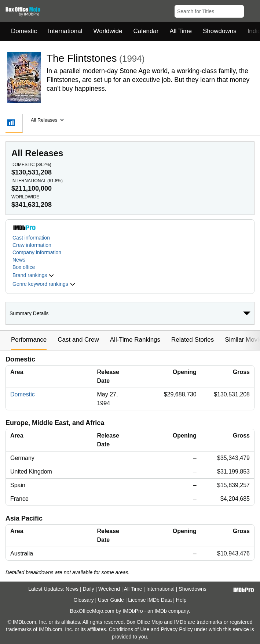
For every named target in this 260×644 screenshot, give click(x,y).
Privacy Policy (177, 629)
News (19, 260)
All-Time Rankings (135, 340)
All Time (181, 31)
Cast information (31, 238)
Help (181, 600)
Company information (37, 252)
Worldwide (108, 31)
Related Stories (193, 340)
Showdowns (220, 31)
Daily (89, 589)
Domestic (24, 31)
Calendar (146, 31)
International (65, 31)
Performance (29, 340)
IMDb (160, 611)
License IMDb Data (150, 600)
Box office (24, 267)
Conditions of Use (129, 629)
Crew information (32, 245)
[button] (251, 10)
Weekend (109, 589)
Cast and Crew (78, 340)
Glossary (83, 600)
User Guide (111, 600)
